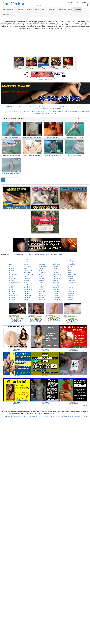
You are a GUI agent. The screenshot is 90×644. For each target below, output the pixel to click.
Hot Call (53, 416)
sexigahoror (71, 260)
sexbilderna (28, 260)
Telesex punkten (18, 416)
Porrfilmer (75, 111)
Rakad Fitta (61, 111)
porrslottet (42, 300)
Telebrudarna (19, 107)
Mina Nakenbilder (65, 107)
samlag (41, 270)
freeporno (27, 264)
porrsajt (11, 289)
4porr (26, 268)
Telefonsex (26, 107)
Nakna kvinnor (21, 111)
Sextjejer (35, 109)
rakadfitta (42, 279)
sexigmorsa (57, 274)
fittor (10, 266)
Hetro (71, 2)
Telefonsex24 (49, 107)
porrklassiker (72, 283)
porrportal (56, 289)
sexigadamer (72, 264)
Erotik (50, 111)
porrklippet (71, 300)
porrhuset (12, 297)
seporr (55, 262)
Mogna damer (47, 113)
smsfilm (26, 262)
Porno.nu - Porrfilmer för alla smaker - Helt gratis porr (45, 78)
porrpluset (56, 291)
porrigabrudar (13, 295)
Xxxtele (58, 416)
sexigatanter (57, 279)
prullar (41, 260)
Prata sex (36, 107)
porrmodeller (13, 274)
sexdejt (11, 287)
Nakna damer (39, 113)
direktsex (11, 268)
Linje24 (7, 107)
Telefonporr (57, 107)
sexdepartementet (14, 283)
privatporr (42, 264)
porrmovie (71, 285)
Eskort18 (51, 109)
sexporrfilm (57, 287)
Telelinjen (12, 107)
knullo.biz (10, 416)
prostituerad (28, 270)
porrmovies (71, 281)
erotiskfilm (27, 272)
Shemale (84, 2)
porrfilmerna (28, 287)
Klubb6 (46, 109)
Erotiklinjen (77, 416)
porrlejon (11, 270)
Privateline (26, 416)
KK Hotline (71, 416)
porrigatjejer (28, 295)
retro (25, 277)
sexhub (70, 270)
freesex (11, 277)
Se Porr (70, 266)
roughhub (42, 268)
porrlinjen (71, 293)
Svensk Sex (68, 111)
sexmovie (56, 268)
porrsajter (56, 283)
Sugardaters (85, 111)
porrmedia (71, 287)
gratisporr (12, 260)
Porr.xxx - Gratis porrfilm (45, 80)
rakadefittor (42, 272)
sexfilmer (71, 279)
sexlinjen (56, 270)
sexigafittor (57, 264)
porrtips (41, 274)
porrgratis (27, 281)
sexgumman (72, 274)
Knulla (80, 111)
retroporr (27, 279)
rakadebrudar (43, 262)
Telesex (31, 107)
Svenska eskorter (84, 107)
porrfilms (27, 285)
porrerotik (42, 291)
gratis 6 (11, 264)
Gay (77, 2)
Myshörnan (64, 416)
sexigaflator (71, 262)
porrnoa (56, 281)
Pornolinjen (84, 416)
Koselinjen (42, 107)
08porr (55, 260)
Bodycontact (57, 109)
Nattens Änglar (33, 416)
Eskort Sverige (75, 107)
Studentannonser (30, 111)
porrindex (42, 297)
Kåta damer (55, 113)
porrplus (56, 293)
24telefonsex (28, 266)
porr (69, 289)
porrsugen (12, 291)
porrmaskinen (72, 291)
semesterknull (28, 274)
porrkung (71, 295)
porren (41, 293)
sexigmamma (57, 277)
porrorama (57, 297)
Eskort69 (14, 111)
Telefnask (47, 416)
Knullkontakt (44, 111)
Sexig (69, 268)
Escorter (38, 111)
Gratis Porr (55, 111)
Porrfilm (41, 281)
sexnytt (55, 266)
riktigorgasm (43, 266)
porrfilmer (27, 291)
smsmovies (12, 279)
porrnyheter (57, 300)
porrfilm (11, 262)
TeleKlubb (41, 416)
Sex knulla (57, 272)
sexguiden (71, 277)
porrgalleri (27, 283)
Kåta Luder (8, 111)
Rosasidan (41, 109)
